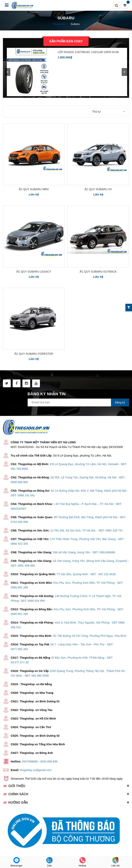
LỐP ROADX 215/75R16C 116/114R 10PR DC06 (88, 52)
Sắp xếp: (81, 111)
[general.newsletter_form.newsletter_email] (78, 402)
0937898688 (30, 761)
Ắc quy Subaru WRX (34, 189)
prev (8, 72)
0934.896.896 (49, 761)
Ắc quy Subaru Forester (34, 354)
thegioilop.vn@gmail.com (36, 770)
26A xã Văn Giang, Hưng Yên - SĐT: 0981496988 (84, 552)
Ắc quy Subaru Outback (98, 272)
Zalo (49, 862)
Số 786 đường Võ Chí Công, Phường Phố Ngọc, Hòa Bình (90, 636)
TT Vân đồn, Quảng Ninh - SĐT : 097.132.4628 (86, 574)
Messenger (17, 862)
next (124, 72)
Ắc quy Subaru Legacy (34, 272)
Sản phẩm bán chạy (66, 41)
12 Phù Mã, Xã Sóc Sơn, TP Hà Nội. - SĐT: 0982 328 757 (86, 530)
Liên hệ (116, 862)
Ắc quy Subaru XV (98, 189)
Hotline (82, 862)
